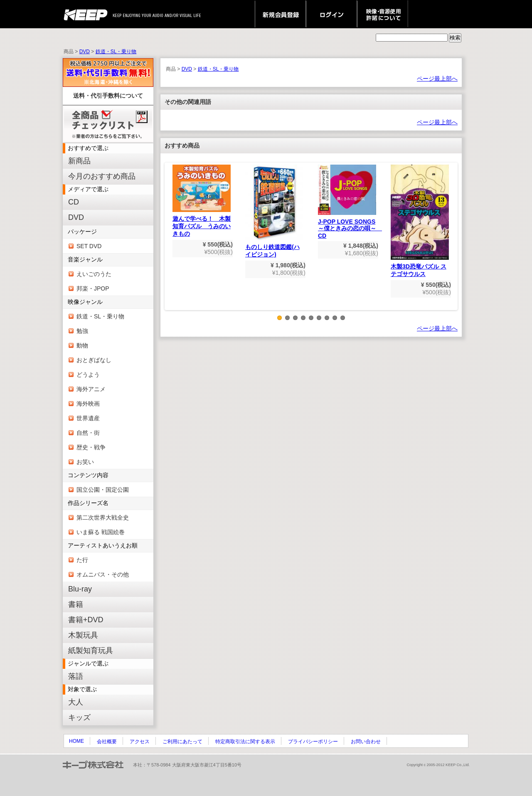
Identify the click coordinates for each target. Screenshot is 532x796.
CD (74, 202)
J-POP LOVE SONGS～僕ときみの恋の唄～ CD (350, 202)
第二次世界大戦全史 (103, 518)
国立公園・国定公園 (103, 490)
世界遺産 (88, 418)
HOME (76, 741)
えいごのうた (94, 274)
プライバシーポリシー (313, 742)
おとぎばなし (94, 360)
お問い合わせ (366, 742)
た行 (82, 560)
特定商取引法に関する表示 (245, 742)
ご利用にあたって (182, 742)
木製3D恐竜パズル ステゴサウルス (420, 221)
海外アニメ (91, 389)
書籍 (76, 604)
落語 (76, 676)
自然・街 (88, 433)
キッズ (79, 717)
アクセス (140, 742)
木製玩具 (83, 635)
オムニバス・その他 (103, 574)
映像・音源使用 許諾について (383, 14)
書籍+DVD (86, 620)
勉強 (82, 331)
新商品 (79, 161)
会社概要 (107, 742)
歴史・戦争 (91, 447)
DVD (85, 52)
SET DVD (89, 246)
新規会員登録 (280, 14)
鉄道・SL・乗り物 (116, 52)
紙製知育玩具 (91, 651)
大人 (76, 702)
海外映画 (88, 404)
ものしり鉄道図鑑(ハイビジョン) (274, 211)
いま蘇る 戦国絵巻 (101, 532)
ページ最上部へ (437, 79)
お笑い (85, 462)
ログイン (331, 14)
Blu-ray (80, 589)
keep (88, 14)
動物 (82, 345)
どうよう (88, 375)
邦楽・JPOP (93, 288)
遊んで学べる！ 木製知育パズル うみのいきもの (202, 201)
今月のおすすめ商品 (102, 176)
